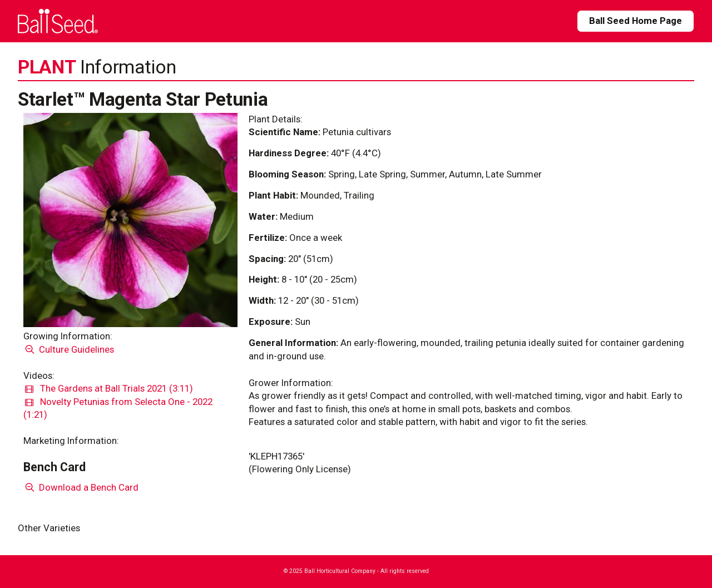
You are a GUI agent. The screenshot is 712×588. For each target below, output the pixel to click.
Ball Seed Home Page (636, 21)
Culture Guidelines (69, 349)
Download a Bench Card (81, 487)
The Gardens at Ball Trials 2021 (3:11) (109, 388)
